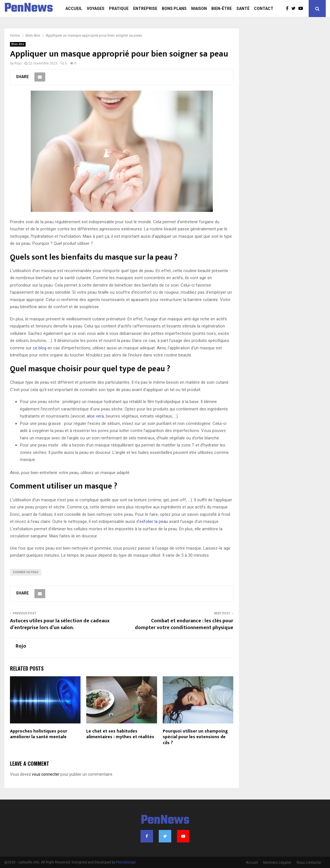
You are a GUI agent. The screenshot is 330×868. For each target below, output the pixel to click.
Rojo (18, 63)
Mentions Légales (277, 863)
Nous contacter (309, 863)
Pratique (119, 9)
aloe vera (95, 416)
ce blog (40, 348)
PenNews (29, 9)
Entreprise (145, 9)
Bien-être (222, 9)
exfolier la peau (154, 521)
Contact (264, 9)
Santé (243, 9)
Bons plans (174, 9)
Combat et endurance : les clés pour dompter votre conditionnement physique (184, 624)
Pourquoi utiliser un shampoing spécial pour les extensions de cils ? (195, 737)
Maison (199, 9)
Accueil (74, 9)
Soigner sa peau (26, 572)
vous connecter (46, 774)
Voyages (96, 9)
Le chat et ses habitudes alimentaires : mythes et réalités (120, 734)
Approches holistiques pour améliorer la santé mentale (39, 734)
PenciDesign (126, 862)
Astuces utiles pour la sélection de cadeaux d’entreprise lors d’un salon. (60, 624)
